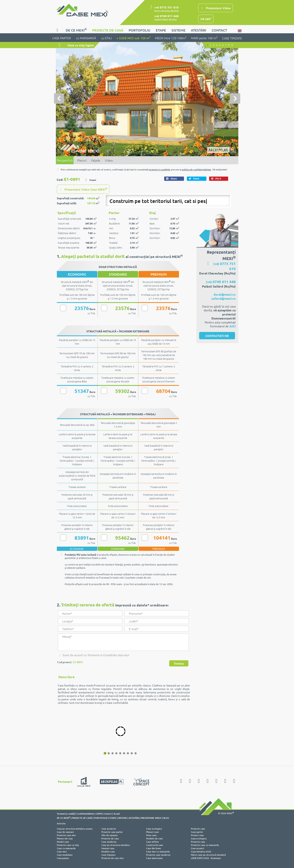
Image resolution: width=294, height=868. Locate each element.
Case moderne (109, 841)
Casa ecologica (199, 838)
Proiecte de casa (110, 838)
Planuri (82, 160)
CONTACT (219, 30)
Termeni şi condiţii (66, 813)
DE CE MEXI (76, 30)
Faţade (96, 160)
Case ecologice (154, 828)
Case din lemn (154, 848)
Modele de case (154, 838)
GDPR (99, 813)
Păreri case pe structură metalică (208, 854)
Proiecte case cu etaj (68, 845)
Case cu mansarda (66, 848)
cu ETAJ (107, 38)
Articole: (61, 823)
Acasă (117, 813)
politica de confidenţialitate (196, 169)
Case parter (197, 832)
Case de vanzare (65, 832)
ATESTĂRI (199, 30)
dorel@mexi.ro (225, 294)
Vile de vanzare (110, 835)
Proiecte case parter (112, 832)
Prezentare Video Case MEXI (83, 189)
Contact (108, 813)
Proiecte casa (198, 841)
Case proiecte (109, 828)
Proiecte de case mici (113, 858)
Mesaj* (123, 642)
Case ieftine (152, 841)
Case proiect (198, 848)
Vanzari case (108, 848)
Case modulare (65, 854)
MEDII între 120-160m (171, 38)
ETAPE (161, 30)
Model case (63, 841)
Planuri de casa (65, 838)
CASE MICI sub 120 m (135, 38)
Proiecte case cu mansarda (205, 845)
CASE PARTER (62, 38)
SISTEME (178, 30)
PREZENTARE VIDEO (151, 817)
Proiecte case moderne (158, 854)
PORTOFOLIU (140, 30)
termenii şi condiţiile (159, 169)
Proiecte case (198, 828)
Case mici (62, 851)
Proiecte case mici (66, 835)
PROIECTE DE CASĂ (108, 30)
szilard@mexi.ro (224, 298)
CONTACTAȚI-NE (217, 335)
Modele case (108, 851)
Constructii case (155, 845)
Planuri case (152, 832)
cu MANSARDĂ (86, 38)
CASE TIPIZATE (232, 38)
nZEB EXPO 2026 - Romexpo (206, 858)
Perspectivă (65, 160)
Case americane (154, 858)
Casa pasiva (63, 858)
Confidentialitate (86, 813)
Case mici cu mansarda (158, 851)
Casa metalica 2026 (201, 851)
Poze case (151, 835)
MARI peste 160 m (204, 38)
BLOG (166, 817)
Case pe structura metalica (116, 845)
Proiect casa (197, 835)
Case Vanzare (108, 854)
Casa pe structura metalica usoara (75, 828)
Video (109, 160)
